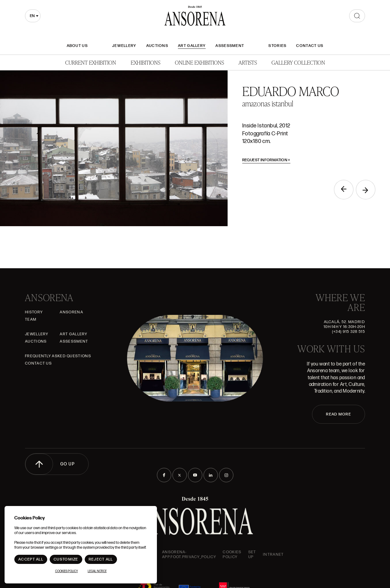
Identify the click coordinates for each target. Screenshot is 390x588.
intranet (273, 554)
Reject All (101, 559)
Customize (66, 559)
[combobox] (33, 16)
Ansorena (71, 312)
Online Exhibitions (199, 62)
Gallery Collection (298, 62)
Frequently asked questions (58, 356)
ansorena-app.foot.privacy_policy (189, 554)
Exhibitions (145, 62)
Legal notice (97, 571)
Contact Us (310, 46)
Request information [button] (266, 160)
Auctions (157, 46)
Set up (252, 554)
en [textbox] (32, 16)
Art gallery (192, 46)
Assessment (230, 46)
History (34, 312)
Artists (248, 62)
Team (31, 319)
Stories (277, 46)
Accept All (31, 559)
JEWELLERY (124, 46)
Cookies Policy (232, 554)
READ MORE (339, 414)
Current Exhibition (91, 62)
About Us (77, 46)
